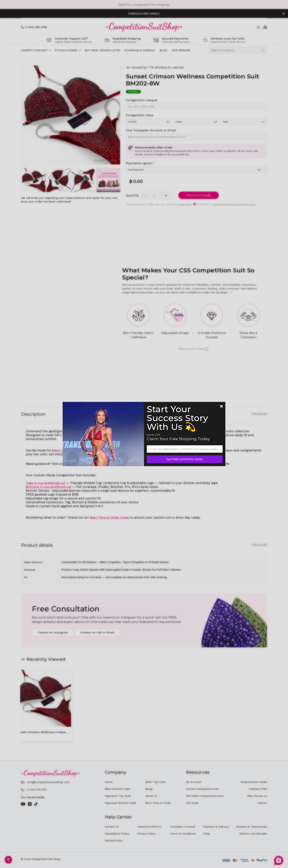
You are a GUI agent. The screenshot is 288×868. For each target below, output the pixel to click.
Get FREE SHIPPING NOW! (185, 459)
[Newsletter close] (221, 407)
